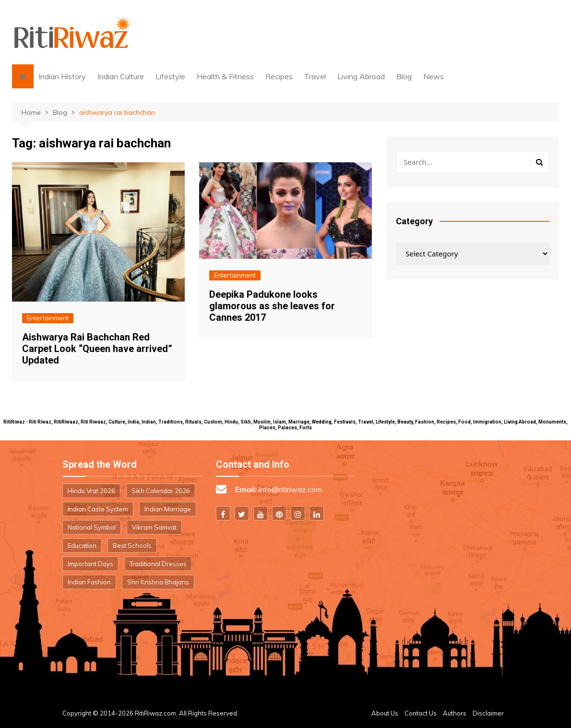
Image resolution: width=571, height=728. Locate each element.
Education (82, 546)
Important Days (90, 564)
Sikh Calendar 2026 (161, 491)
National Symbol (92, 527)
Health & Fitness (225, 76)
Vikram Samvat (154, 527)
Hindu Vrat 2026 (91, 491)
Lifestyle (170, 76)
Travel (315, 76)
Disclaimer (488, 713)
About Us (385, 713)
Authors (455, 713)
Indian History (62, 76)
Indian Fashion (89, 582)
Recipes (279, 76)
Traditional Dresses (158, 564)
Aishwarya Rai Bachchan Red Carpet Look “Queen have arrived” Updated (97, 349)
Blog (404, 76)
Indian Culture (121, 76)
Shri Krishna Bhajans (158, 582)
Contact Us (421, 713)
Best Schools (132, 546)
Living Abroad (361, 76)
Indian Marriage (168, 509)
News (434, 76)
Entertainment (48, 318)
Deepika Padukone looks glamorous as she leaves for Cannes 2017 (272, 306)
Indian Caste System (98, 509)
